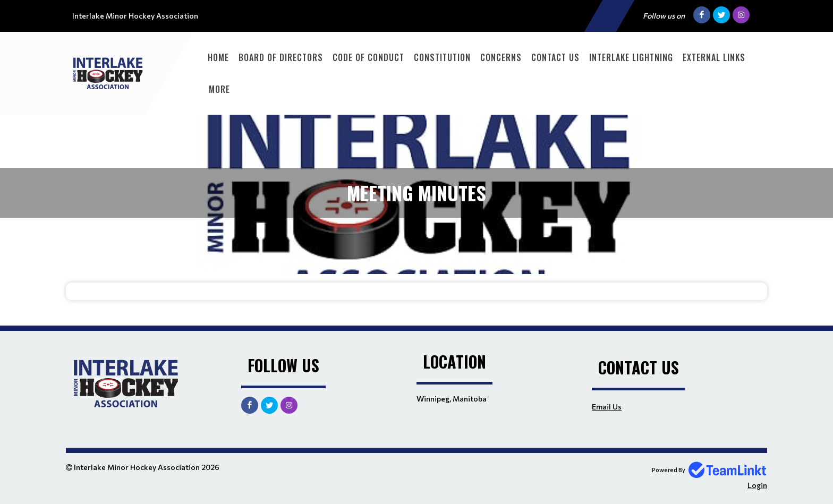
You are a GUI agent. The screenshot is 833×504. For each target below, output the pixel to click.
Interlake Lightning (631, 57)
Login (757, 485)
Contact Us (555, 57)
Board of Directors (281, 57)
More (219, 89)
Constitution (442, 57)
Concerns (501, 57)
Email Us (607, 407)
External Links (714, 57)
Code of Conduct (368, 57)
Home (218, 57)
